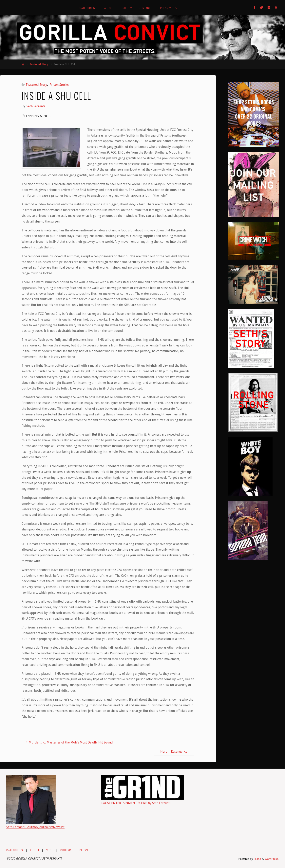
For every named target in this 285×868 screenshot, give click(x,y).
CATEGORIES (15, 850)
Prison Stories (59, 85)
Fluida (257, 859)
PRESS (84, 850)
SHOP (50, 850)
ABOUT (35, 850)
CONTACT (67, 850)
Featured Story (39, 64)
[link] (177, 8)
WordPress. (272, 859)
